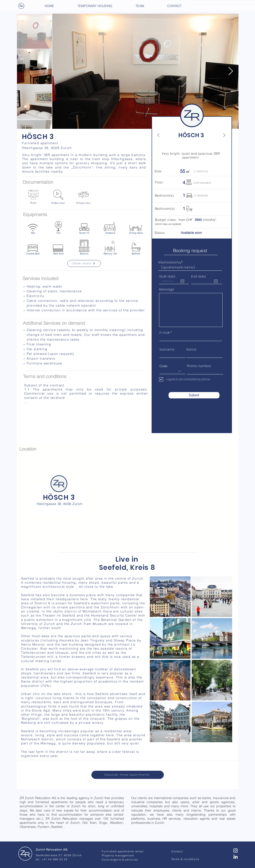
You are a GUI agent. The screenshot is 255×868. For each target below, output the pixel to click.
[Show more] (84, 263)
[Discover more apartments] (128, 775)
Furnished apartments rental (123, 851)
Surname (167, 349)
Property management (118, 855)
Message (167, 289)
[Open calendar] (182, 281)
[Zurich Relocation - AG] (25, 854)
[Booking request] (191, 250)
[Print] (33, 197)
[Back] (161, 135)
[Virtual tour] (84, 197)
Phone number (199, 366)
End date (199, 276)
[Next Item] (231, 71)
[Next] (222, 135)
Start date (167, 276)
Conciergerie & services (120, 859)
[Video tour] (58, 197)
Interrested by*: (171, 262)
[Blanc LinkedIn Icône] (236, 857)
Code (163, 366)
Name (191, 349)
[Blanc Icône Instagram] (236, 851)
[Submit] (194, 395)
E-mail (164, 333)
